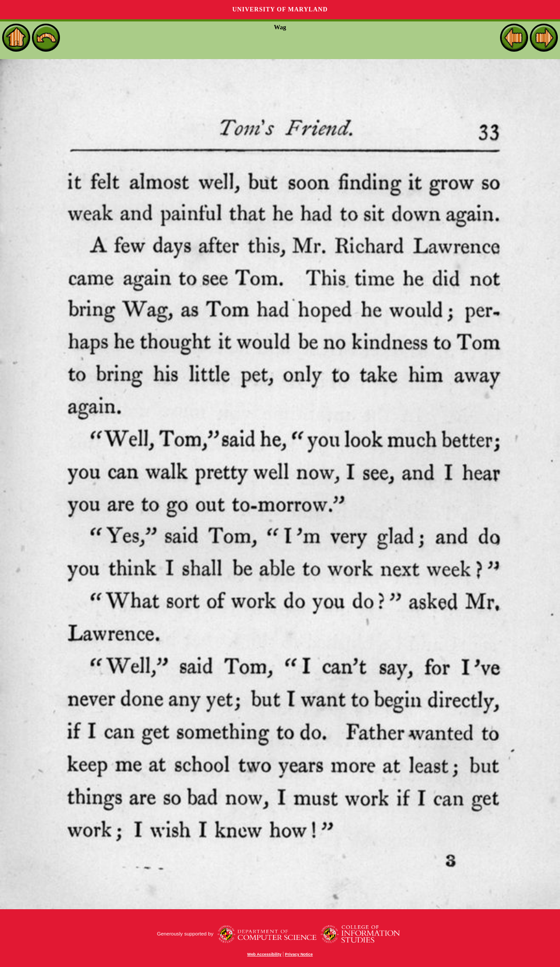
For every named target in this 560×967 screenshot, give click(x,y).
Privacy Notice (299, 954)
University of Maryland (280, 9)
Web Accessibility (264, 954)
